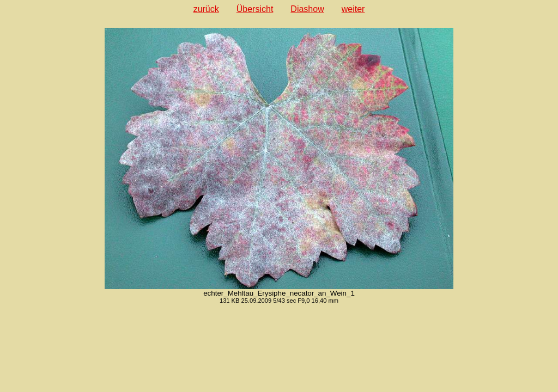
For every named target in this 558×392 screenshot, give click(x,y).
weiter (353, 9)
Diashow (307, 9)
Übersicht (255, 9)
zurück (206, 9)
